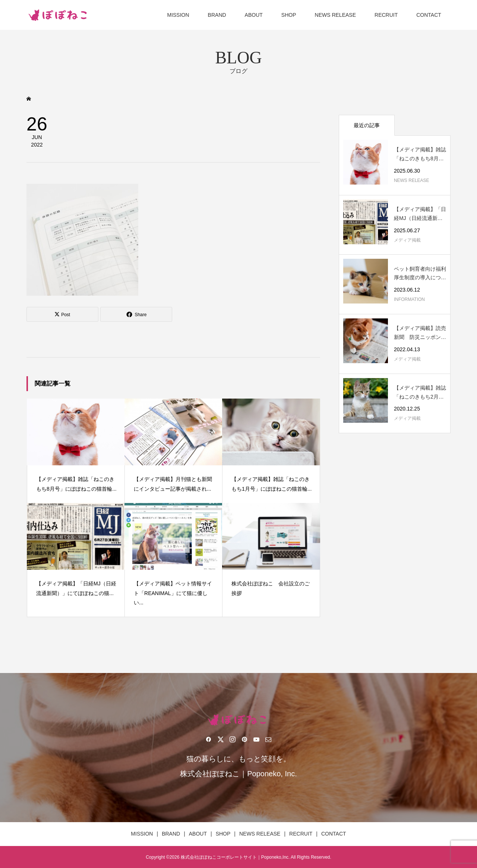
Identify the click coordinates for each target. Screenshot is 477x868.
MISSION (178, 15)
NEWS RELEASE (335, 15)
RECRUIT (386, 15)
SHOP (289, 15)
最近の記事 (367, 125)
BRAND (217, 15)
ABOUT (254, 15)
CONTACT (429, 15)
